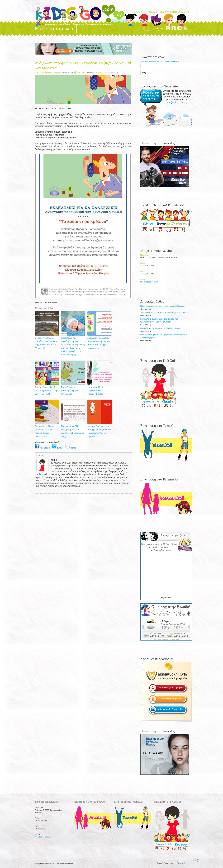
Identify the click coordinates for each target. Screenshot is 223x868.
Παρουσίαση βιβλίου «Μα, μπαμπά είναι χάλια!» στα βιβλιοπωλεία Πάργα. (73, 431)
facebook (43, 448)
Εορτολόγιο (166, 598)
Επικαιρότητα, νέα (111, 72)
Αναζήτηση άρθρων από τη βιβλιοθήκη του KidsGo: (161, 61)
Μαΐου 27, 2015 (68, 72)
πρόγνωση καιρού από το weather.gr (166, 639)
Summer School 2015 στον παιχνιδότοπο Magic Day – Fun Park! (47, 391)
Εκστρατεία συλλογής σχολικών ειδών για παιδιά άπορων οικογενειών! (45, 431)
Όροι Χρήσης (183, 863)
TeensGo (151, 12)
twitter (58, 448)
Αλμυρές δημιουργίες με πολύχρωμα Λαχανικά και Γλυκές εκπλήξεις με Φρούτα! (99, 431)
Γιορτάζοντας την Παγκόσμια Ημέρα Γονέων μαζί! (69, 391)
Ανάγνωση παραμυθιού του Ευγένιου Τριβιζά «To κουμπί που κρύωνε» (83, 65)
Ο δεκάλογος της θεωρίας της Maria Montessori (161, 328)
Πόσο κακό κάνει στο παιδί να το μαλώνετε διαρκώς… (163, 306)
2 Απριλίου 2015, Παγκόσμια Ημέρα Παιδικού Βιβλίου (96, 391)
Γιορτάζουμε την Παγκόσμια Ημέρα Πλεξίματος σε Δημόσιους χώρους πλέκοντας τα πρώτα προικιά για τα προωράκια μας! (73, 346)
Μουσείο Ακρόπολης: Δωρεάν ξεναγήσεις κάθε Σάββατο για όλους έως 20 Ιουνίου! (46, 343)
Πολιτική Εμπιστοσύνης (166, 863)
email (71, 448)
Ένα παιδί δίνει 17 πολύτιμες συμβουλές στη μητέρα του (164, 313)
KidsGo (138, 12)
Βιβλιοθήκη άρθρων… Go (174, 12)
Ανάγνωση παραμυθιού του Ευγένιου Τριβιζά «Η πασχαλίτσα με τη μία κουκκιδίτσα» (99, 343)
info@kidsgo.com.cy (177, 102)
